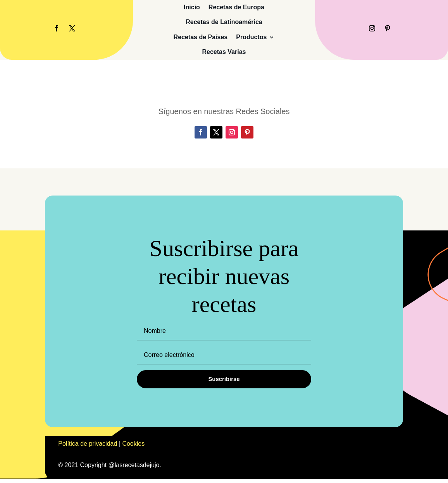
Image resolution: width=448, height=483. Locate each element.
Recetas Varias (224, 52)
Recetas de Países (201, 37)
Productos (251, 37)
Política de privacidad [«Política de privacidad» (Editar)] (88, 448)
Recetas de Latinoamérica (224, 22)
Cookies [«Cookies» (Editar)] (133, 448)
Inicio (192, 7)
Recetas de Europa (236, 7)
